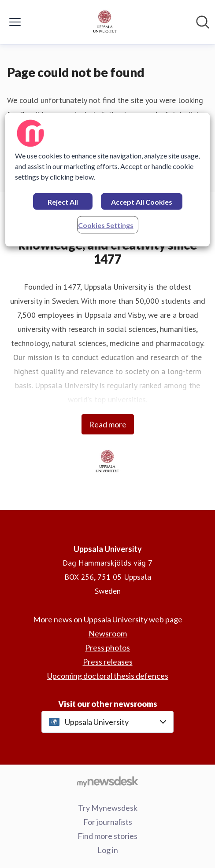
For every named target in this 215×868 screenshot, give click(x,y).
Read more (108, 424)
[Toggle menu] (15, 22)
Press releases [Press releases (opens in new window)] (108, 662)
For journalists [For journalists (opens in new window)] (108, 822)
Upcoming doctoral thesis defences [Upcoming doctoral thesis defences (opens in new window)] (108, 676)
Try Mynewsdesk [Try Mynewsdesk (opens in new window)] (108, 808)
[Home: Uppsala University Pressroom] (105, 22)
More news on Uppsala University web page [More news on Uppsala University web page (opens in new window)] (108, 619)
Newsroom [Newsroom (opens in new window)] (108, 633)
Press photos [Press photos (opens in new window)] (107, 647)
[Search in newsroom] (203, 22)
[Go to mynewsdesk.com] (107, 781)
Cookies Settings (106, 225)
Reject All (63, 201)
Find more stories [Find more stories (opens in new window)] (107, 836)
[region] (107, 179)
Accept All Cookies (142, 201)
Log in (108, 850)
